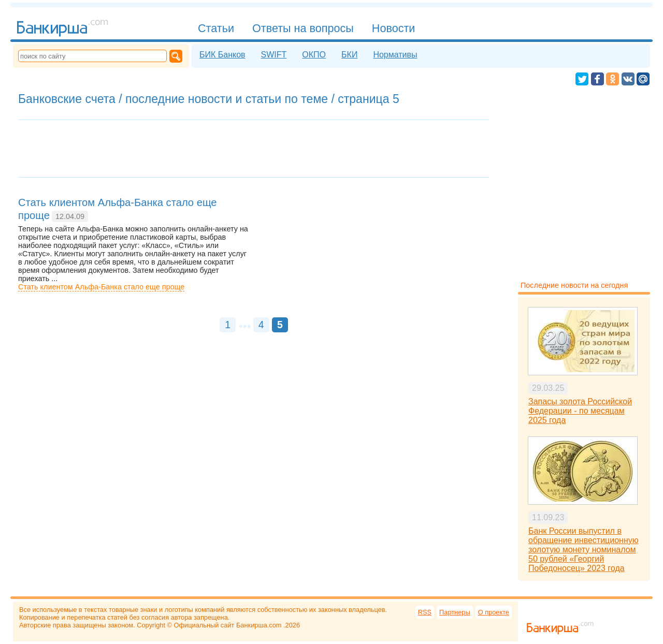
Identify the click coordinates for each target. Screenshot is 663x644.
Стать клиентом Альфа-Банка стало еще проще (101, 287)
